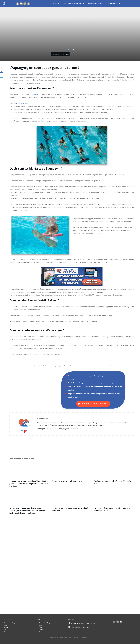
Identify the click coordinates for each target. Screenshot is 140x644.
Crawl (6, 630)
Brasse (6, 627)
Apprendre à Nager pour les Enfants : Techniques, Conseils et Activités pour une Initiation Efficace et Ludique (30, 503)
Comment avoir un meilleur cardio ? (72, 476)
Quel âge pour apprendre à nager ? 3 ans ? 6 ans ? (114, 476)
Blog (5, 625)
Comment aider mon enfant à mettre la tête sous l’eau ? (72, 503)
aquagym (34, 94)
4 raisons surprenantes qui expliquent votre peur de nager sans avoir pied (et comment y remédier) (30, 476)
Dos (5, 632)
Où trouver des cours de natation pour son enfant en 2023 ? (114, 503)
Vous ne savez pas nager (19, 103)
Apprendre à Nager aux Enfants (14, 623)
